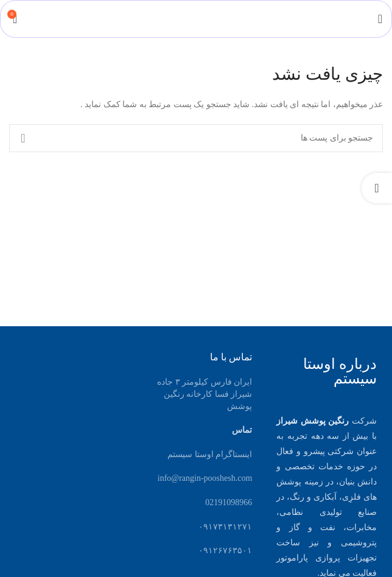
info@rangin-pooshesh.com (205, 478)
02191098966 (229, 502)
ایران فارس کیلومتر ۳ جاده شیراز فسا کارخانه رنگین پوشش (205, 394)
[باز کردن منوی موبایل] (380, 19)
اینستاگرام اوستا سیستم (210, 454)
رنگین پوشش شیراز (313, 421)
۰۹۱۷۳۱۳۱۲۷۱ (225, 527)
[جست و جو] (196, 138)
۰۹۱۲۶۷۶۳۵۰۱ (225, 551)
